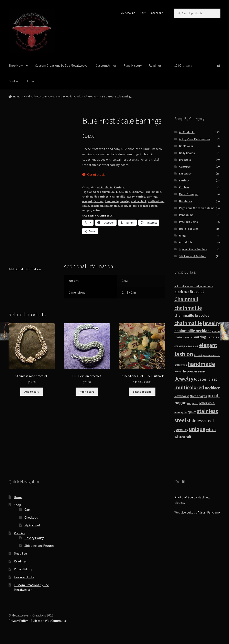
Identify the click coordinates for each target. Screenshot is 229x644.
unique (87, 210)
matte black (139, 201)
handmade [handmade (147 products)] (201, 364)
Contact (14, 81)
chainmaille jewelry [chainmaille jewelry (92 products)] (197, 323)
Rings (183, 235)
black (120, 192)
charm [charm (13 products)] (216, 331)
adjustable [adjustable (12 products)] (181, 286)
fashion (99, 201)
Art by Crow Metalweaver (195, 139)
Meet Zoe (20, 553)
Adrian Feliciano (209, 512)
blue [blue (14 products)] (186, 292)
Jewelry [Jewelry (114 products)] (184, 379)
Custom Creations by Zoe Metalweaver (62, 65)
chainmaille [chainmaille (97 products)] (188, 308)
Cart (143, 13)
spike (124, 206)
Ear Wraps (185, 173)
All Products (91, 96)
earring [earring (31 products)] (200, 337)
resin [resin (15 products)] (195, 403)
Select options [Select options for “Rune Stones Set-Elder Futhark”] (142, 392)
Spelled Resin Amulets (193, 249)
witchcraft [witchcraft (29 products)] (183, 437)
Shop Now (16, 65)
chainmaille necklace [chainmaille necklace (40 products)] (193, 331)
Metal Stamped (189, 194)
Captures (185, 167)
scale (86, 206)
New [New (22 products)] (178, 396)
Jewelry (125, 201)
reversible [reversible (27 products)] (207, 403)
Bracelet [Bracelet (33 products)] (197, 292)
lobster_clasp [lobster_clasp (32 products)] (206, 379)
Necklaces (186, 201)
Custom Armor (106, 65)
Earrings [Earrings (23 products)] (213, 337)
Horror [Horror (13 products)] (178, 372)
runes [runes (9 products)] (177, 412)
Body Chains (187, 153)
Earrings (119, 187)
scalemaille (112, 206)
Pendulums (186, 215)
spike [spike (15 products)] (184, 412)
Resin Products (189, 229)
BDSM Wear (186, 146)
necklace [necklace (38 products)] (212, 388)
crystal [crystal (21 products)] (188, 337)
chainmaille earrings (95, 197)
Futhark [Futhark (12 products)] (198, 355)
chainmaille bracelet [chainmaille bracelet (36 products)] (192, 315)
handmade (112, 201)
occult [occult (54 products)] (214, 395)
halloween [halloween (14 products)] (181, 365)
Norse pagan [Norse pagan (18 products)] (198, 396)
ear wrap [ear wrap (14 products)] (180, 346)
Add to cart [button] (32, 392)
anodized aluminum (102, 192)
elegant (87, 201)
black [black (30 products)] (179, 292)
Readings (155, 65)
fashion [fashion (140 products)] (184, 354)
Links (31, 81)
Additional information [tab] (25, 269)
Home (17, 96)
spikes (133, 206)
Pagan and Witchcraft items (197, 208)
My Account (128, 13)
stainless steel (148, 206)
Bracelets (185, 160)
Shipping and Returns (39, 546)
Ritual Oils (186, 242)
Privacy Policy (34, 538)
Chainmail (138, 192)
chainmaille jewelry (122, 197)
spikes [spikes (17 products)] (192, 412)
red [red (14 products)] (189, 403)
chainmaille (153, 192)
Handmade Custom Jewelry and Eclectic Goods (52, 96)
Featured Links (24, 577)
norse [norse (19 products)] (185, 396)
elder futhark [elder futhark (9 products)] (192, 346)
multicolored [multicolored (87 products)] (189, 387)
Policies (19, 533)
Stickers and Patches (192, 256)
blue (127, 192)
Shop (17, 505)
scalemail (97, 206)
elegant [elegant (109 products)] (208, 345)
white (96, 210)
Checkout (157, 13)
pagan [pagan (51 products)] (181, 403)
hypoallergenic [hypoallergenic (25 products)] (194, 371)
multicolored (156, 201)
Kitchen (184, 187)
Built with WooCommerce (49, 621)
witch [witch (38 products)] (211, 429)
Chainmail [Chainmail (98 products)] (186, 299)
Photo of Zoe (184, 497)
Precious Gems (188, 222)
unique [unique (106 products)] (197, 429)
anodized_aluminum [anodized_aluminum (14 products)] (200, 286)
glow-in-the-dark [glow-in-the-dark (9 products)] (211, 355)
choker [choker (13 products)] (179, 337)
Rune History (133, 65)
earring (141, 197)
